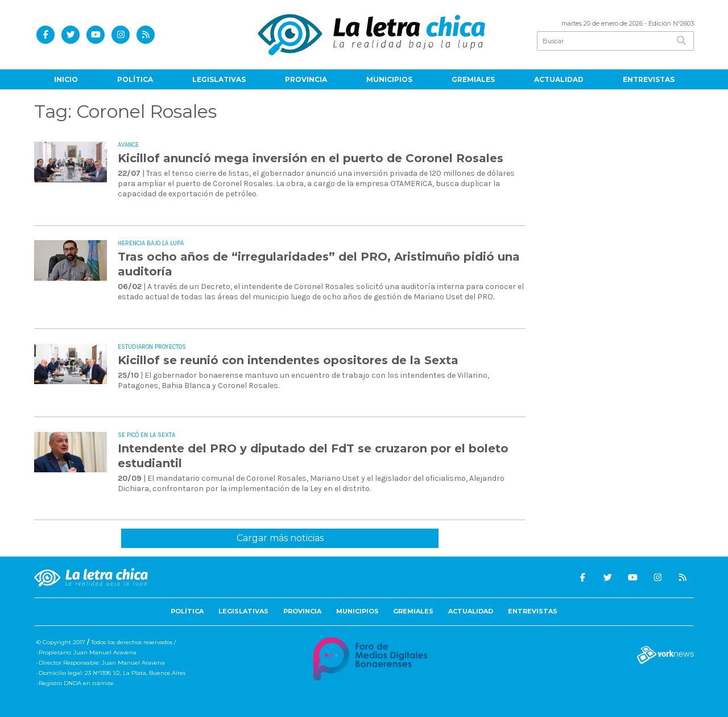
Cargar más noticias (280, 538)
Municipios (389, 79)
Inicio (66, 79)
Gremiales (473, 79)
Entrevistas (649, 79)
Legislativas (219, 79)
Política (135, 79)
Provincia (306, 79)
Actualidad (559, 79)
